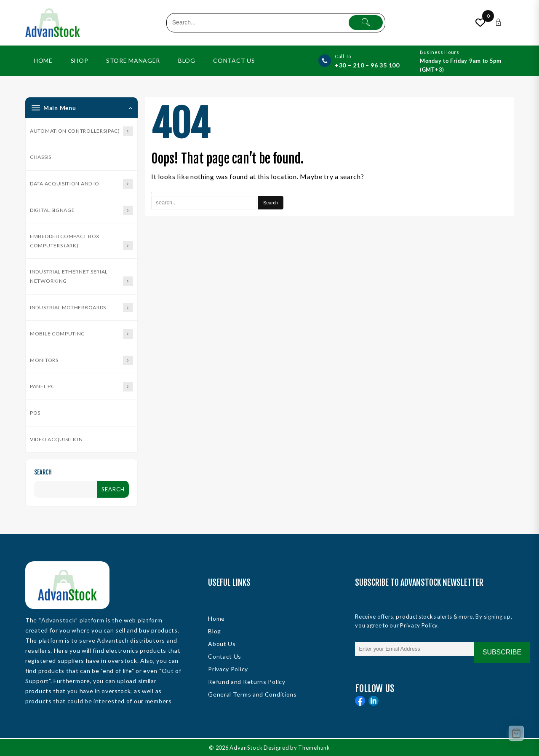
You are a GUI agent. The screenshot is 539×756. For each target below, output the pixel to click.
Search (43, 472)
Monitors (81, 361)
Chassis (41, 157)
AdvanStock (247, 748)
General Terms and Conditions (252, 694)
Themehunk (316, 748)
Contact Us (225, 656)
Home (216, 618)
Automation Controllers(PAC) (81, 131)
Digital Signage (81, 210)
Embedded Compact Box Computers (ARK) (81, 242)
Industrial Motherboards (81, 308)
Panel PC (81, 387)
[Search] (271, 203)
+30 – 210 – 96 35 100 (367, 65)
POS (35, 413)
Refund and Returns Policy (247, 682)
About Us (222, 644)
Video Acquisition (56, 439)
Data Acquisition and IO (81, 184)
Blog (215, 631)
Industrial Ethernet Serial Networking (81, 277)
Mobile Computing (81, 334)
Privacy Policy (228, 669)
